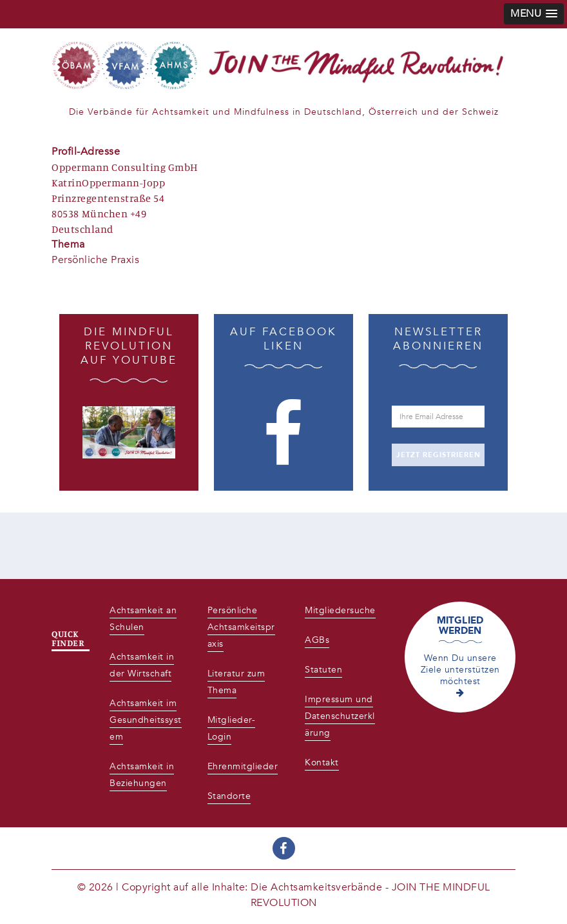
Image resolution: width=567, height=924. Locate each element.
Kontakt (322, 762)
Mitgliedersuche (340, 610)
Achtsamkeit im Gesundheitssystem (146, 720)
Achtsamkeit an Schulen (143, 619)
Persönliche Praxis (95, 260)
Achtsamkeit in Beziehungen (142, 775)
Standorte (229, 796)
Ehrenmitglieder (243, 766)
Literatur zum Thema (236, 682)
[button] (534, 14)
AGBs (317, 640)
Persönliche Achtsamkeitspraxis (241, 627)
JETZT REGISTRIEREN (438, 455)
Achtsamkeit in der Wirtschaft (142, 665)
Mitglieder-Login (232, 728)
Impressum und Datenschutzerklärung (340, 716)
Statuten (323, 670)
